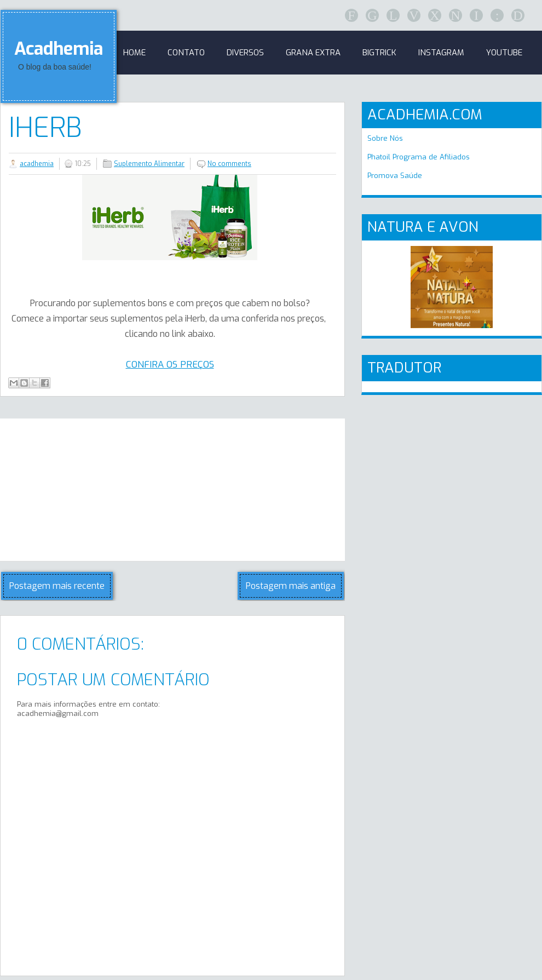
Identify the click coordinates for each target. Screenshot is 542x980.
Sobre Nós (385, 138)
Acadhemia (59, 49)
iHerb (45, 128)
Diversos (245, 53)
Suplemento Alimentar (149, 164)
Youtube (504, 53)
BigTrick (379, 53)
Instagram (441, 53)
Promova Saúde (395, 176)
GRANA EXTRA (313, 53)
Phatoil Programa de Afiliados (419, 157)
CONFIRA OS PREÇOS (170, 365)
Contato (186, 53)
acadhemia (37, 164)
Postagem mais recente (57, 586)
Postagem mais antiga (291, 586)
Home (134, 53)
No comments (229, 164)
